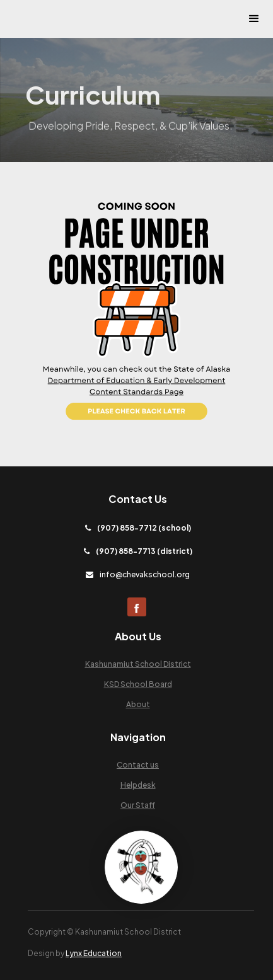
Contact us (138, 765)
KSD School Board (138, 684)
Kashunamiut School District (138, 664)
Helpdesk (138, 785)
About (138, 704)
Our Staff (138, 805)
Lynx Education (94, 953)
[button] (254, 19)
